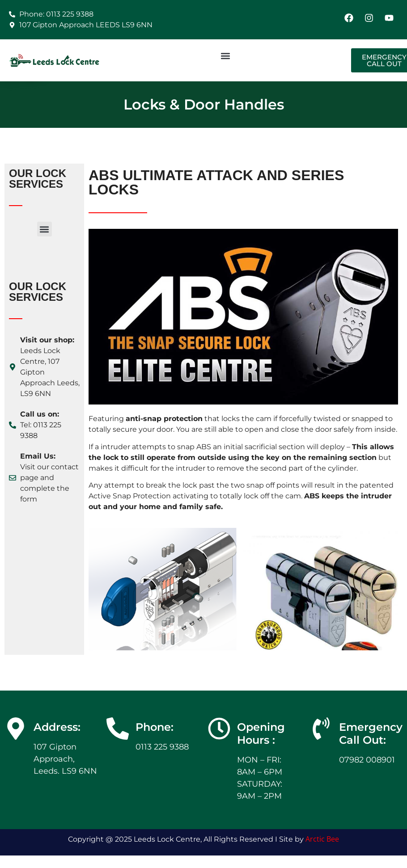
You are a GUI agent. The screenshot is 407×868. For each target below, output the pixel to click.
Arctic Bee (322, 839)
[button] (225, 56)
